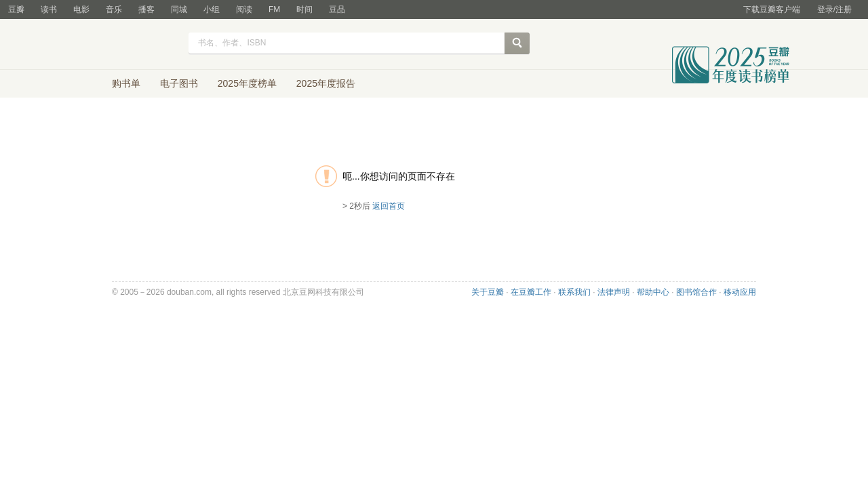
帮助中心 (653, 292)
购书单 (126, 83)
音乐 (114, 9)
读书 (49, 9)
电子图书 (179, 83)
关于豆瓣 (488, 292)
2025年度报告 (326, 83)
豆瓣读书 (131, 45)
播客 (146, 9)
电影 (81, 9)
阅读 (244, 9)
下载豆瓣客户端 (772, 9)
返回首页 (389, 206)
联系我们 (574, 292)
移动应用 (740, 292)
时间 (304, 9)
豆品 (337, 9)
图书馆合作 (696, 292)
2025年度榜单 (247, 83)
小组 (212, 9)
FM (274, 9)
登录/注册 (834, 9)
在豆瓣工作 (531, 292)
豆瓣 (16, 9)
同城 (179, 9)
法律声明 (614, 292)
